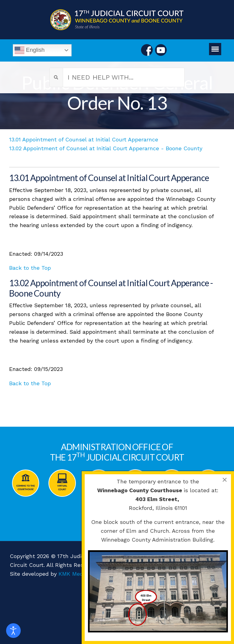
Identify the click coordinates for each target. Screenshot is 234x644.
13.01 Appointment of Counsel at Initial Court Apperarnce (84, 139)
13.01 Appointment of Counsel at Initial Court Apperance (109, 178)
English (30, 50)
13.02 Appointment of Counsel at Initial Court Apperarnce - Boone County (106, 148)
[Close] (225, 480)
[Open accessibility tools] (13, 631)
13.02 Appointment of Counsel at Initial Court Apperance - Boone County (111, 288)
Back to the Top (30, 268)
